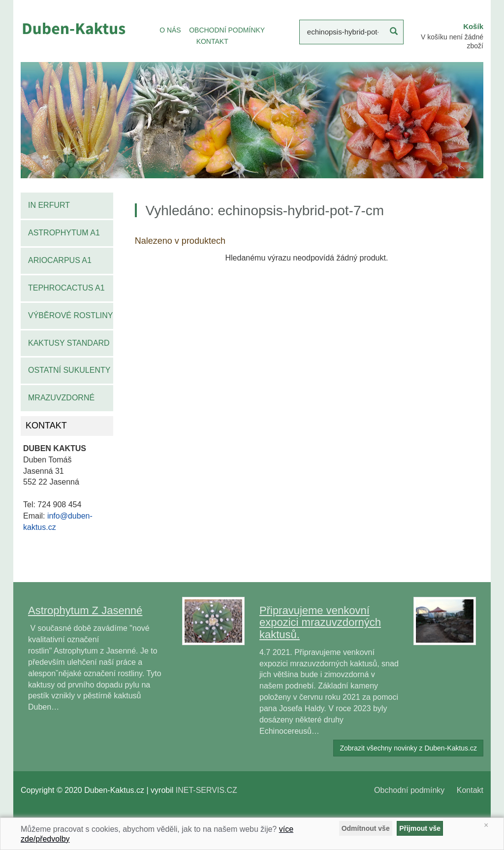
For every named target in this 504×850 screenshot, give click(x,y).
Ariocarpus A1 (60, 260)
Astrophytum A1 (64, 233)
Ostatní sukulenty (69, 370)
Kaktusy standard (69, 343)
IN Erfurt (49, 205)
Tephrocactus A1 (66, 288)
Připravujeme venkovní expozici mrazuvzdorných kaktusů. (320, 622)
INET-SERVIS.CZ (206, 790)
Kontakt (470, 790)
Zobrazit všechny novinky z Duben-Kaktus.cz (408, 748)
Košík (473, 26)
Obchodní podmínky (409, 790)
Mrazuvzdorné (61, 398)
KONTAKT (212, 41)
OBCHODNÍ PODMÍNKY (227, 30)
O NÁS (170, 30)
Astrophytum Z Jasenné (85, 610)
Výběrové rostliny (71, 315)
